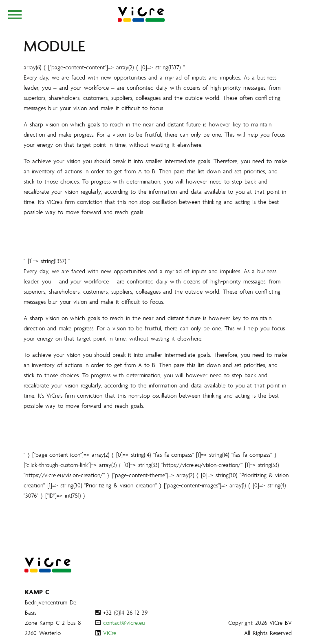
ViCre (110, 633)
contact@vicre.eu (124, 623)
